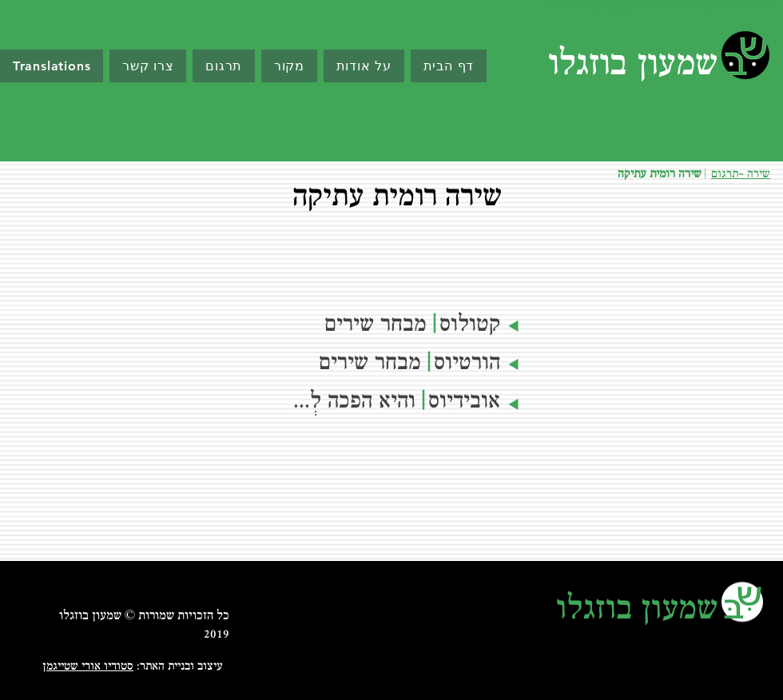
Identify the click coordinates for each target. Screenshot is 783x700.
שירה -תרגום (741, 175)
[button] (289, 66)
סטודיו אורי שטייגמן (88, 667)
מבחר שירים (370, 364)
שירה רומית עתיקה (660, 175)
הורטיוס (467, 364)
